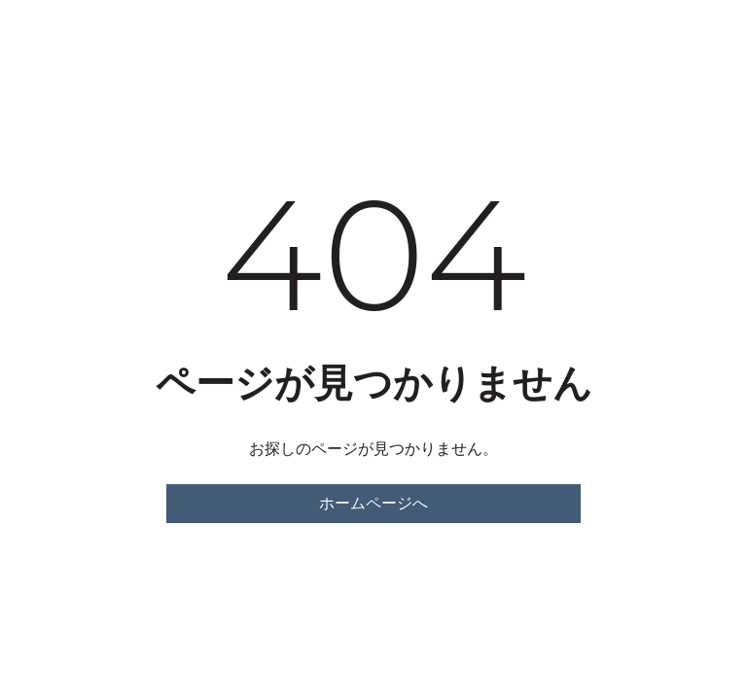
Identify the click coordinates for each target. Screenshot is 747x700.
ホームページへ (373, 503)
